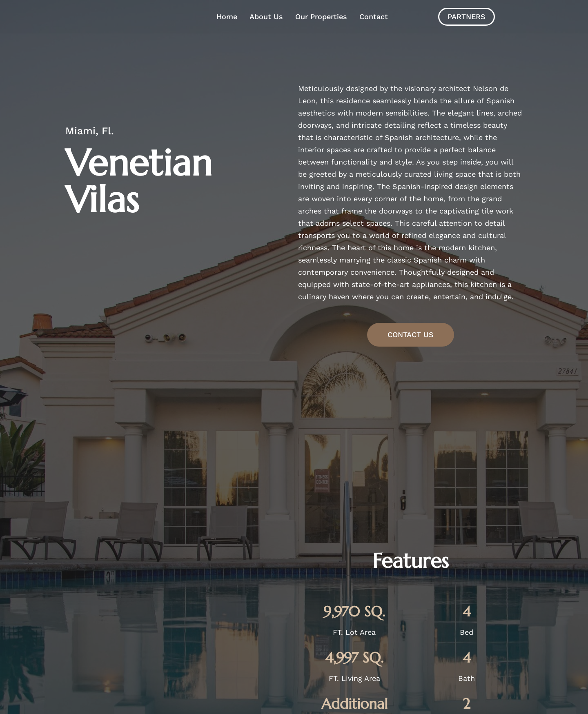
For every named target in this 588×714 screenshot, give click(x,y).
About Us (266, 17)
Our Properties (321, 17)
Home (227, 17)
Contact (374, 17)
